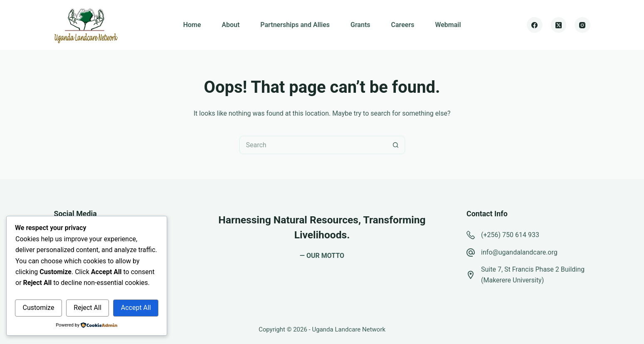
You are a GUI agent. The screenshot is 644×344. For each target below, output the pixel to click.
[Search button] (396, 145)
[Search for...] (313, 145)
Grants (360, 25)
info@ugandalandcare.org (519, 252)
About (231, 25)
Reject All (87, 308)
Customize (38, 308)
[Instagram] (582, 25)
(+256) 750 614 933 (510, 235)
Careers (403, 25)
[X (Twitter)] (559, 25)
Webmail (448, 25)
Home (192, 25)
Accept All (136, 308)
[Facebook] (535, 25)
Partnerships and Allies (295, 25)
